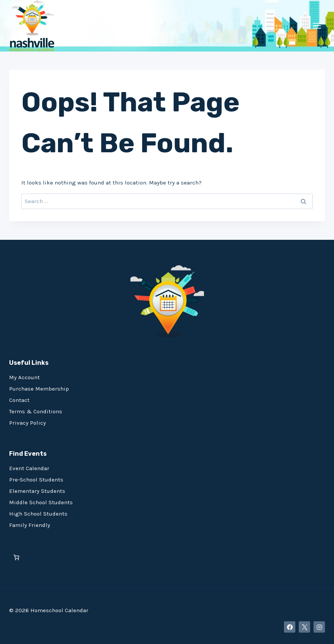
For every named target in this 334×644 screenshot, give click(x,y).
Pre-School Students (36, 480)
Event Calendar (29, 468)
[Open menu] (317, 26)
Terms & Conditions (36, 411)
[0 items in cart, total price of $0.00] (16, 557)
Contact (19, 400)
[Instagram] (319, 627)
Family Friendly (30, 525)
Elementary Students (37, 491)
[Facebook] (290, 627)
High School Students (38, 514)
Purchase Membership (39, 389)
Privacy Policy (27, 423)
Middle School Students (41, 502)
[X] (304, 627)
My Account (24, 377)
